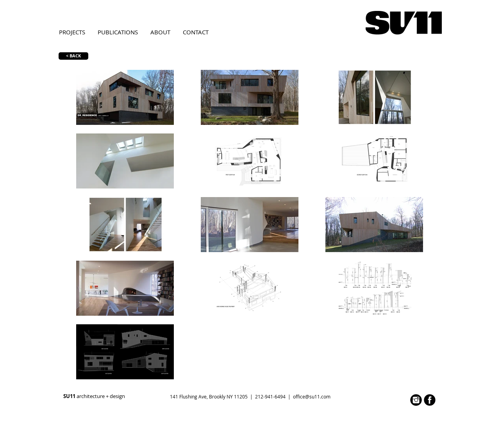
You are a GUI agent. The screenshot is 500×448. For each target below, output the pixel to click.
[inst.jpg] (416, 400)
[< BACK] (73, 56)
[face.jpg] (430, 400)
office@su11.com (312, 396)
